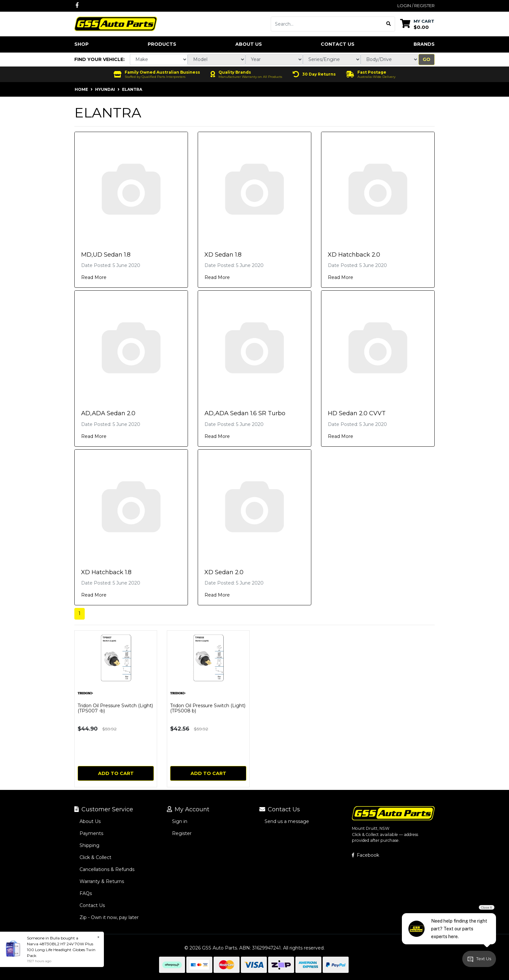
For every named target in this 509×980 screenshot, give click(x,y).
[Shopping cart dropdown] (417, 24)
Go (427, 59)
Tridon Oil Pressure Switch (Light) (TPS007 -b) (115, 708)
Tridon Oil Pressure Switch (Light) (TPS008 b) (208, 708)
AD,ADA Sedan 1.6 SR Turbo (245, 413)
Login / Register (416, 6)
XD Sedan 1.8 (223, 255)
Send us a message (287, 821)
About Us (249, 44)
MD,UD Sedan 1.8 (106, 255)
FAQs (86, 893)
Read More (94, 277)
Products (162, 44)
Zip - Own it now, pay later (109, 917)
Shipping (89, 845)
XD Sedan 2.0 (224, 572)
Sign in (180, 821)
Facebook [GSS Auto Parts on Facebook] (366, 855)
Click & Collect (95, 857)
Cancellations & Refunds (107, 869)
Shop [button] (81, 44)
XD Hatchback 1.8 (106, 572)
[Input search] (327, 24)
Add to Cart (116, 773)
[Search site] (389, 24)
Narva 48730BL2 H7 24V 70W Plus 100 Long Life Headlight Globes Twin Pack (61, 950)
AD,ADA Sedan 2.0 (108, 413)
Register (182, 833)
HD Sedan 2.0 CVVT (357, 413)
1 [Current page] (80, 613)
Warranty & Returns (102, 881)
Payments (91, 833)
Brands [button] (424, 44)
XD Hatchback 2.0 (354, 255)
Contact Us (338, 44)
